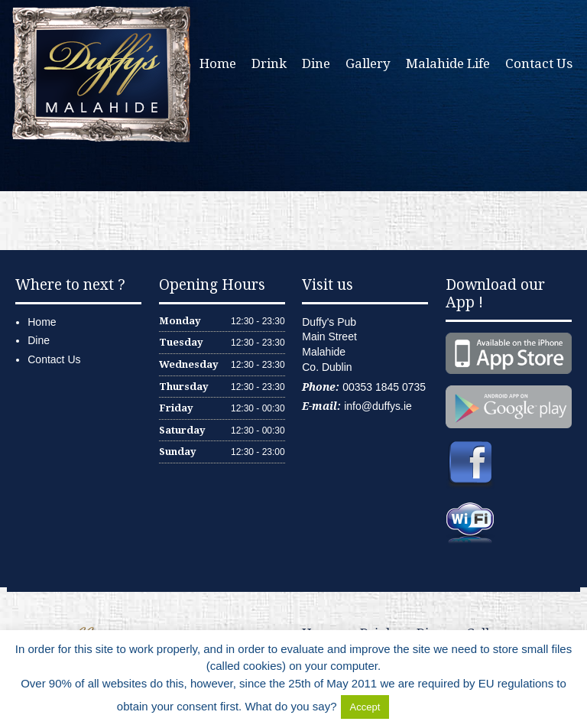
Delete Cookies (431, 706)
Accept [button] (365, 707)
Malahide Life (448, 63)
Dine (316, 63)
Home (218, 63)
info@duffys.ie (378, 406)
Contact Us (539, 63)
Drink (269, 63)
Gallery (368, 63)
